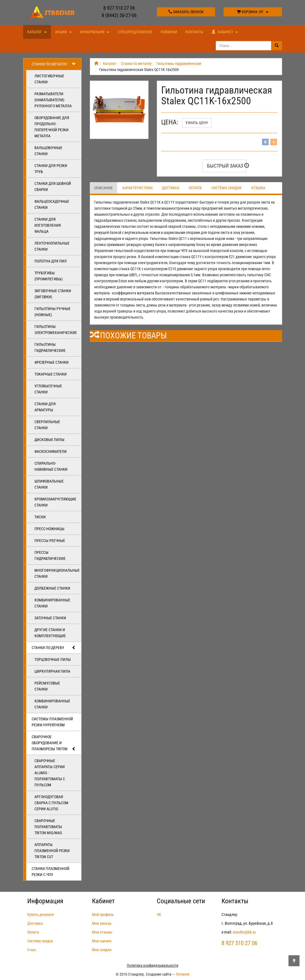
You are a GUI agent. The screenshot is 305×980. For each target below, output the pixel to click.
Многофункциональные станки (57, 573)
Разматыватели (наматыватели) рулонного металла (53, 100)
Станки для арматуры (45, 407)
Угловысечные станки (48, 389)
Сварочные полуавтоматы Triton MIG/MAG (48, 827)
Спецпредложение (135, 32)
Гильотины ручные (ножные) (52, 312)
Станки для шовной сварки (53, 187)
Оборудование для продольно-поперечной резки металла (52, 127)
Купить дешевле (41, 915)
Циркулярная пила (52, 671)
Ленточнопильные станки (52, 246)
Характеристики (137, 188)
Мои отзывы (102, 932)
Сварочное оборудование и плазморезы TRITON (54, 743)
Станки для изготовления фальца (48, 225)
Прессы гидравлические (50, 555)
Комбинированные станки (52, 603)
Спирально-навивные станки (51, 466)
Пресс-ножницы (49, 529)
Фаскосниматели (51, 451)
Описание (103, 188)
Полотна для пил (51, 261)
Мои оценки (102, 941)
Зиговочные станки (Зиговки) (53, 294)
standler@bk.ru (244, 932)
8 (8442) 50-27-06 (119, 15)
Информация (95, 32)
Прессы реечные (50, 541)
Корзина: (253, 12)
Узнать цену (197, 123)
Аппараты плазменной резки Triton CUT (52, 851)
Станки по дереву (54, 648)
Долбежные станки (52, 588)
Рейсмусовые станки (47, 686)
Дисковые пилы (49, 440)
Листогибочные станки (49, 79)
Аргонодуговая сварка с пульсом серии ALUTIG (51, 803)
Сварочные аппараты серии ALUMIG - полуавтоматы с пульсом (50, 773)
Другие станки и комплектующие (50, 633)
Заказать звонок (186, 12)
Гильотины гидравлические (50, 347)
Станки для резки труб (51, 169)
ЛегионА (183, 974)
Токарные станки (51, 374)
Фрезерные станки (52, 362)
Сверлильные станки (47, 425)
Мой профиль (103, 915)
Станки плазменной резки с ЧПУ (51, 872)
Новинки (169, 32)
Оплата (195, 188)
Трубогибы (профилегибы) (48, 276)
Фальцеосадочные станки (52, 204)
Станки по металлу (54, 64)
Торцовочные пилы (53, 659)
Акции (64, 32)
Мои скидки (102, 950)
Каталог (37, 32)
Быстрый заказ (227, 166)
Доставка (171, 188)
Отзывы (258, 188)
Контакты (194, 32)
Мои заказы (102, 923)
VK (159, 915)
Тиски (40, 517)
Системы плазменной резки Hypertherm (52, 722)
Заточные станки (50, 618)
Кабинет (225, 32)
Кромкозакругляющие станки (55, 502)
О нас (32, 950)
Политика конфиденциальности (152, 965)
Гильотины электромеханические (56, 330)
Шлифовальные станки (49, 484)
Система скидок (226, 188)
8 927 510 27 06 (119, 8)
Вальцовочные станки (48, 151)
